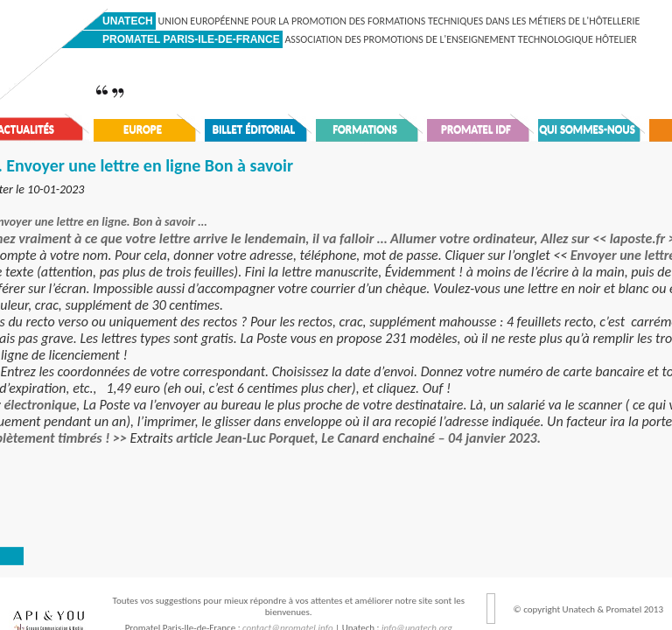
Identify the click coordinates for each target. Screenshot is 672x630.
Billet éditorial (254, 129)
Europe (143, 129)
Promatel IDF (476, 129)
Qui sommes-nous (587, 129)
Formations (365, 129)
